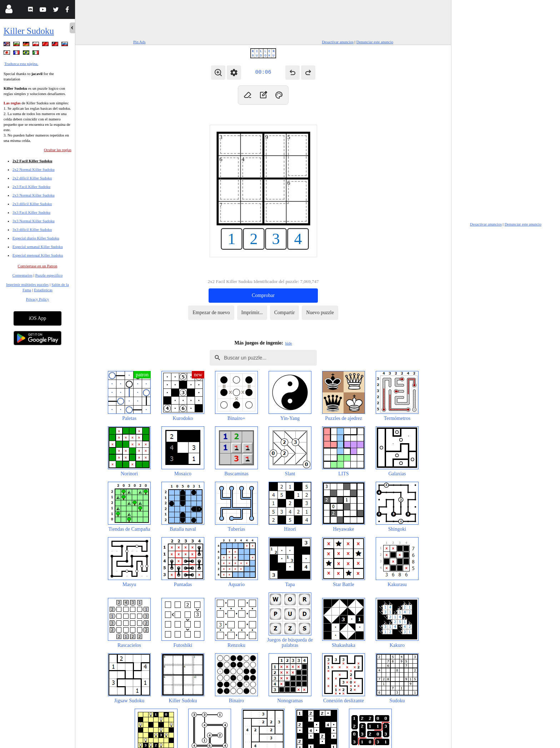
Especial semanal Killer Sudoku (38, 247)
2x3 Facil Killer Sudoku (31, 187)
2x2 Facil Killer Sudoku (32, 161)
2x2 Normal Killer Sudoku (34, 169)
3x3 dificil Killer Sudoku (32, 229)
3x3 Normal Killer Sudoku (34, 221)
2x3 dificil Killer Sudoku (32, 204)
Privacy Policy (37, 299)
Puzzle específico (49, 275)
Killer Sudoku (29, 31)
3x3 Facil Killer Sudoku (31, 212)
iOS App (38, 318)
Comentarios (22, 275)
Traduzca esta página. (21, 64)
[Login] (9, 11)
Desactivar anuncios (338, 42)
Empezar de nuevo (211, 313)
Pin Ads (139, 42)
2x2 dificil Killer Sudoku (32, 178)
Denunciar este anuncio (375, 42)
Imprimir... (252, 313)
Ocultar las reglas (58, 150)
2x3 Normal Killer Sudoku (34, 195)
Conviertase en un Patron (38, 266)
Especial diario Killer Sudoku (36, 238)
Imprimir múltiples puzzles (27, 284)
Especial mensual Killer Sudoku (38, 255)
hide (289, 343)
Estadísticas (43, 290)
